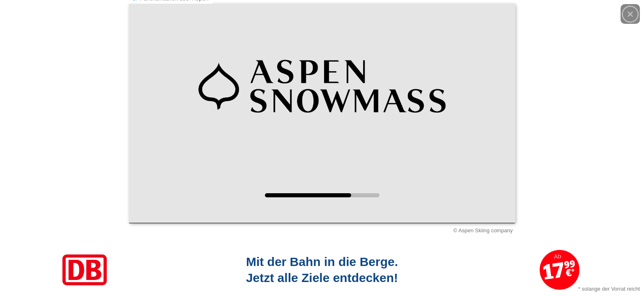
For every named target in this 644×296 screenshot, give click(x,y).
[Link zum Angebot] (322, 270)
